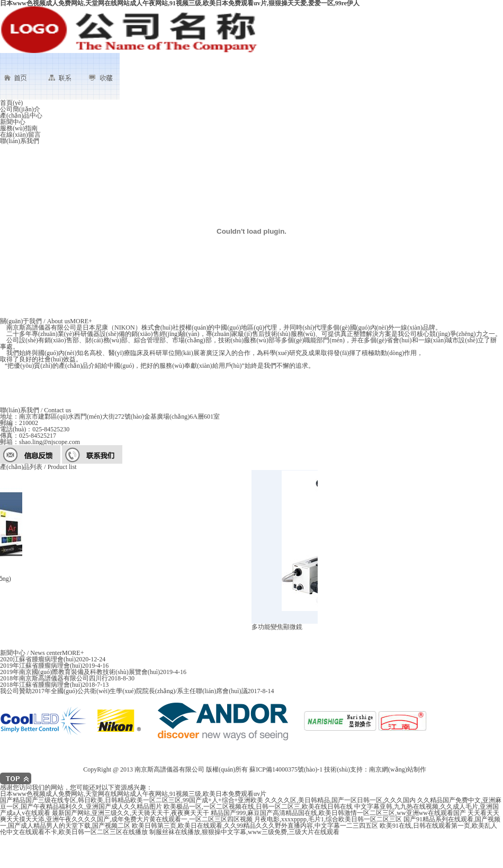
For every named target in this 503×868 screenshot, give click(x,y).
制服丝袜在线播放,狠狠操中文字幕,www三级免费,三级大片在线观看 (244, 832)
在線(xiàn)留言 (20, 135)
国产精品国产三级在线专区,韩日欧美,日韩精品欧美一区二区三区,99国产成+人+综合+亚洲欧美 (132, 800)
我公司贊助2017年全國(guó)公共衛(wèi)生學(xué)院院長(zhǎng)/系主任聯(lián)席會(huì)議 (124, 691)
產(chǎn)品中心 (21, 116)
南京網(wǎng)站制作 (398, 769)
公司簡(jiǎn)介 (20, 109)
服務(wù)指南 (19, 128)
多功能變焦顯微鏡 (278, 627)
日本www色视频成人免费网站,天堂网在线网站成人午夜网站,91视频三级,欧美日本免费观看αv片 (133, 794)
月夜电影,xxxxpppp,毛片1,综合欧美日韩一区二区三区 (328, 819)
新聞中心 (13, 122)
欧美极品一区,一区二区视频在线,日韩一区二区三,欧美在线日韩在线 (258, 807)
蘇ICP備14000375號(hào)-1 (286, 769)
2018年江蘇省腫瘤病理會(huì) (41, 685)
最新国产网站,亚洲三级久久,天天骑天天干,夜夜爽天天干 (131, 813)
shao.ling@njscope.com (50, 442)
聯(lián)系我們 (20, 141)
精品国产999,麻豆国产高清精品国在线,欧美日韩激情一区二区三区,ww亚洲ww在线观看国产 (338, 813)
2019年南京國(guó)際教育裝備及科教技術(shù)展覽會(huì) (80, 672)
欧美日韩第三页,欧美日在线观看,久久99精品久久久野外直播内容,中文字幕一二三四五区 (255, 826)
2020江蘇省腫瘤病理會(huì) (38, 659)
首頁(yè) (11, 103)
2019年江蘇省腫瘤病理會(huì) (41, 666)
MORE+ (81, 321)
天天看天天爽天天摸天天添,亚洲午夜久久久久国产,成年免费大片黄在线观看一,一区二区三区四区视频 (250, 816)
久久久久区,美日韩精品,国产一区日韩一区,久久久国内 (340, 800)
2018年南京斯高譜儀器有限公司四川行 (54, 678)
